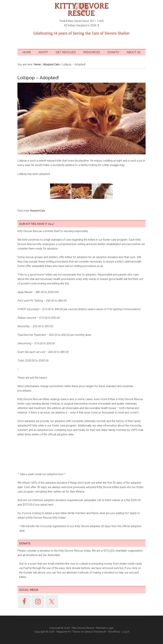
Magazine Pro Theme (68, 632)
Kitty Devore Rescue (81, 9)
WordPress (114, 632)
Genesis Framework (95, 632)
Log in (126, 632)
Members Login (105, 628)
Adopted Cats (38, 211)
